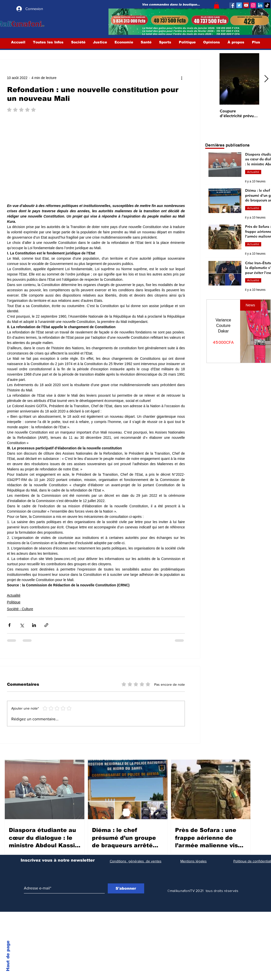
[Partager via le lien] (46, 625)
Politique (14, 602)
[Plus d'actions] (182, 78)
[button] (216, 5)
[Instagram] (253, 5)
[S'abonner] (126, 888)
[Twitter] (239, 5)
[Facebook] (232, 5)
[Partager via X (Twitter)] (22, 625)
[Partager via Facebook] (9, 625)
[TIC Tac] (267, 5)
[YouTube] (246, 5)
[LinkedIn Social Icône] (260, 5)
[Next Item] (266, 79)
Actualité (14, 595)
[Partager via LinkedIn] (34, 625)
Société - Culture (20, 609)
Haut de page (8, 956)
